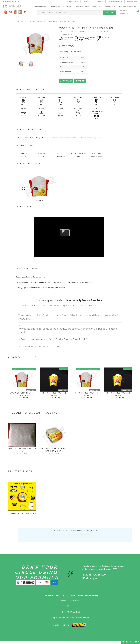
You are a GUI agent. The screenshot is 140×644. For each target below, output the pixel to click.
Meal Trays (97, 6)
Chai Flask (56, 6)
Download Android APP (11, 2)
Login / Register (132, 2)
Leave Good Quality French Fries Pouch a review (75, 535)
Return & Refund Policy (88, 595)
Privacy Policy (62, 595)
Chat (86, 2)
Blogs (73, 595)
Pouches (67, 6)
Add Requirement (130, 642)
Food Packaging (39, 6)
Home (21, 21)
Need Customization (127, 6)
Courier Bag (110, 6)
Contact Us (98, 2)
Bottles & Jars (82, 6)
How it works (73, 2)
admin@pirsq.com (115, 2)
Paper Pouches (36, 21)
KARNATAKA (125, 12)
